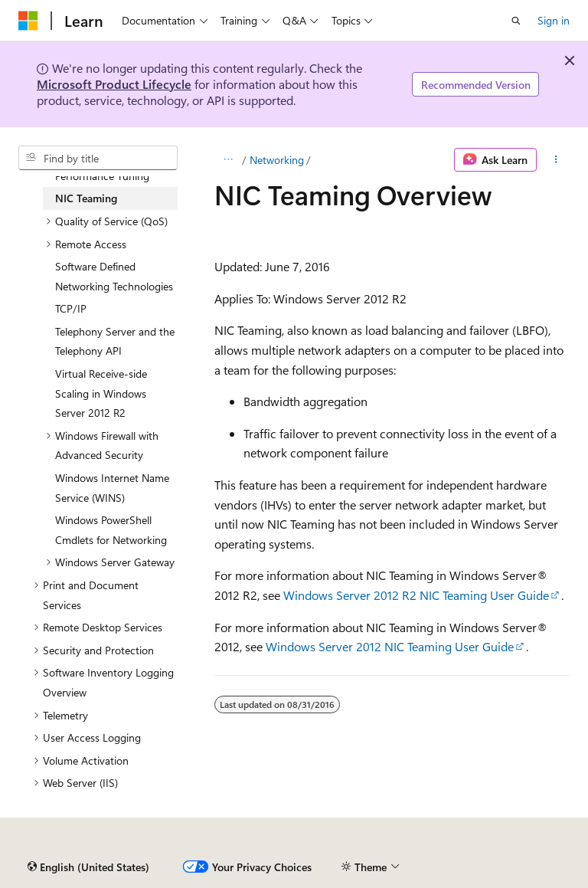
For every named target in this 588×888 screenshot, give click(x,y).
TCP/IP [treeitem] (71, 308)
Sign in (554, 20)
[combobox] (98, 158)
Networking (277, 160)
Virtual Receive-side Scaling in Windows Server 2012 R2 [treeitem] (101, 393)
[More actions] (556, 160)
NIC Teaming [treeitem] (86, 198)
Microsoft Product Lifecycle (114, 84)
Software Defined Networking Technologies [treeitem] (114, 276)
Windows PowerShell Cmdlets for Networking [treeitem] (111, 530)
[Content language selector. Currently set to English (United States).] (88, 867)
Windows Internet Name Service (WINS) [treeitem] (112, 488)
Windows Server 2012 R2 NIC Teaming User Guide (416, 595)
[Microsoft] (28, 21)
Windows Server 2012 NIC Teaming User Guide (390, 646)
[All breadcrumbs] (228, 160)
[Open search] (516, 21)
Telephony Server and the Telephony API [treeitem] (115, 341)
